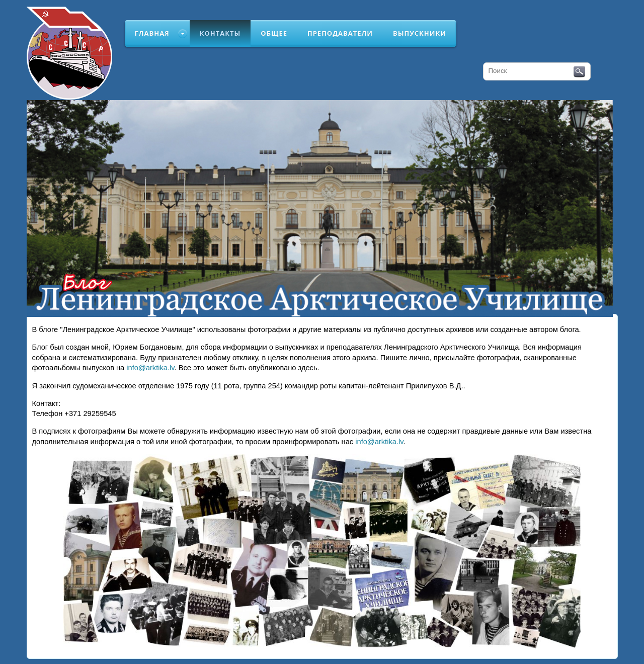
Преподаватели (340, 33)
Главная (152, 33)
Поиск (579, 72)
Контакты (220, 33)
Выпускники (420, 33)
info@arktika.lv (150, 368)
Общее (274, 33)
